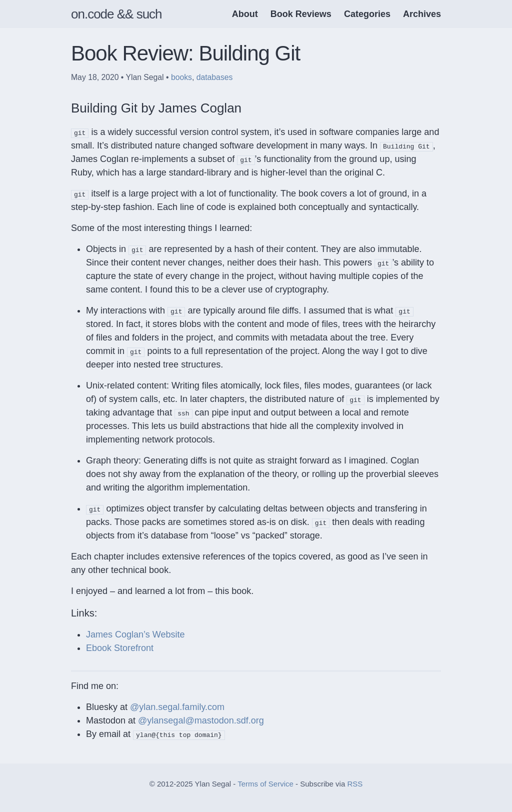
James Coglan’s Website (135, 634)
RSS (355, 784)
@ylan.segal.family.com (177, 707)
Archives (422, 14)
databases (215, 77)
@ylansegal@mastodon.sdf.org (201, 720)
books (181, 77)
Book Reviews (301, 14)
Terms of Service (265, 784)
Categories (367, 14)
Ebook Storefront (120, 648)
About (245, 14)
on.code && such (116, 14)
